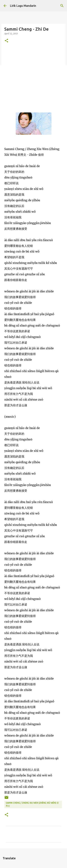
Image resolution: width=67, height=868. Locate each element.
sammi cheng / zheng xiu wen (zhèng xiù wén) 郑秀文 (32, 804)
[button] (6, 41)
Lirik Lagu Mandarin (23, 6)
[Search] (62, 6)
